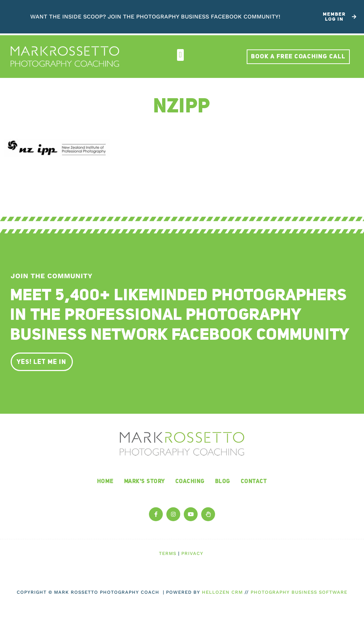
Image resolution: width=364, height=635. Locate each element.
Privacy (192, 553)
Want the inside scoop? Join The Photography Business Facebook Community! (155, 17)
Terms (168, 553)
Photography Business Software (299, 592)
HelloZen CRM (222, 592)
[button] (180, 55)
